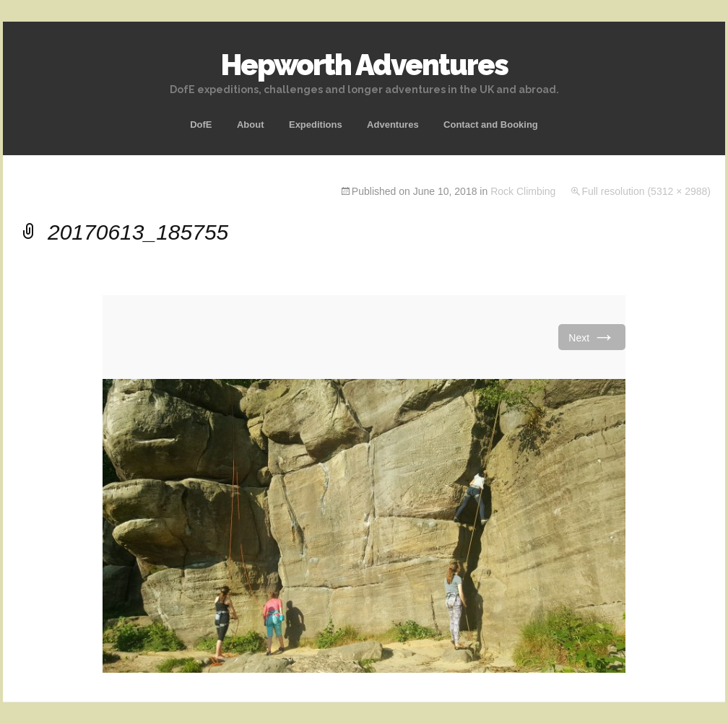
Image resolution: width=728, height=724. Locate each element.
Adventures (393, 125)
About (251, 125)
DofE (201, 125)
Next (592, 337)
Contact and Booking (491, 125)
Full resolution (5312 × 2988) (646, 191)
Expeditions (316, 125)
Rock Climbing (523, 191)
